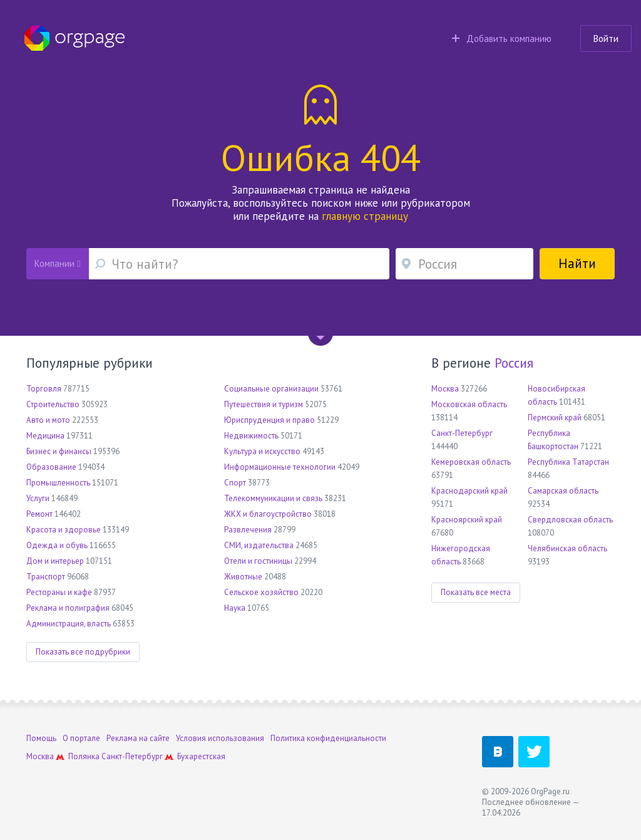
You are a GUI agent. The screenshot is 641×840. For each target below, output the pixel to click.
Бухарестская (201, 756)
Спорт (235, 483)
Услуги (38, 498)
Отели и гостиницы (258, 561)
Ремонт (39, 514)
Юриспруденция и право (269, 420)
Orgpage (74, 38)
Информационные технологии (280, 467)
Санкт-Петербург (462, 433)
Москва (445, 389)
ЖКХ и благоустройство (268, 514)
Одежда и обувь (57, 545)
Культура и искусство (262, 451)
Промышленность (58, 483)
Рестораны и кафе (59, 592)
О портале (81, 738)
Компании (57, 263)
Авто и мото (48, 420)
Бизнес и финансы (59, 451)
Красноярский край (467, 520)
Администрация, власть (69, 624)
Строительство (53, 404)
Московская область (469, 404)
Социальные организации (271, 389)
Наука (235, 608)
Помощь (41, 738)
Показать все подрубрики (83, 652)
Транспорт (46, 577)
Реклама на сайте (138, 738)
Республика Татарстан (568, 462)
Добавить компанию (502, 39)
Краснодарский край (469, 491)
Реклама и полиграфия (68, 608)
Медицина (45, 436)
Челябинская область (567, 548)
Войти (606, 39)
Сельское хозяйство (261, 592)
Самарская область (563, 491)
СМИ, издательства (259, 545)
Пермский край (555, 417)
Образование (51, 467)
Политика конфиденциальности (328, 738)
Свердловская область (570, 520)
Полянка (84, 756)
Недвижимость (251, 436)
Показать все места (476, 592)
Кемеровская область (471, 462)
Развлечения (248, 530)
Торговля (44, 389)
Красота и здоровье (64, 530)
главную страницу (365, 216)
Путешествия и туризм (264, 404)
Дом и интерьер (55, 561)
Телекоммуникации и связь (273, 498)
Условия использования (220, 738)
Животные (243, 577)
